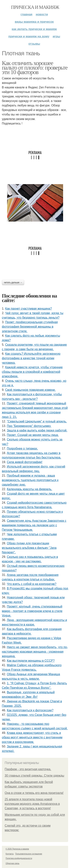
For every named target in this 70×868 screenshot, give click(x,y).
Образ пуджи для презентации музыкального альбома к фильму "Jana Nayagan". (29, 548)
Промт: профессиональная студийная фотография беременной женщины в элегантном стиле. (30, 327)
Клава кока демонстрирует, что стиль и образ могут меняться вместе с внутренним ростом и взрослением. (32, 737)
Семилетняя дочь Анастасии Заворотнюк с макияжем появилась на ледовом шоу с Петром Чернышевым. (34, 525)
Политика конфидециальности (19, 858)
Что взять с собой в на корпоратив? (32, 584)
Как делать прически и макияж (34, 29)
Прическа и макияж (35, 7)
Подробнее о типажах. (22, 448)
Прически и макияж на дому (29, 36)
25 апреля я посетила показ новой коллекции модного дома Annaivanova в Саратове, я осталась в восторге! (32, 804)
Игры (56, 36)
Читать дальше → (13, 282)
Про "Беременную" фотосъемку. (29, 426)
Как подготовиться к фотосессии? (30, 710)
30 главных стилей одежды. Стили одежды (34, 776)
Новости (42, 14)
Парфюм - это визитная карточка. (28, 769)
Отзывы (34, 44)
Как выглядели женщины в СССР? (31, 661)
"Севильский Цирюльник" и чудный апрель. (37, 421)
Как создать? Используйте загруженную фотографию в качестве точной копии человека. (31, 358)
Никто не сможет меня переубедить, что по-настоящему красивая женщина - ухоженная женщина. (35, 652)
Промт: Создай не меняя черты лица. (33, 435)
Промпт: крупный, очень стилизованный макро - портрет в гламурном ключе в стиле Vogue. (32, 611)
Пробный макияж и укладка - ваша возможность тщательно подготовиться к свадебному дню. (30, 480)
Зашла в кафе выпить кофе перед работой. (37, 430)
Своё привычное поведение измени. (30, 390)
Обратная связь (13, 863)
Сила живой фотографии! (25, 462)
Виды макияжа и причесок (34, 22)
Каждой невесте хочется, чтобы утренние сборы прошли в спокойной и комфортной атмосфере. (32, 372)
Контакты (10, 854)
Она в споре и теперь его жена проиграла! (34, 793)
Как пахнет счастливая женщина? (29, 309)
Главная (26, 14)
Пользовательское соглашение (29, 854)
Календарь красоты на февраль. (30, 489)
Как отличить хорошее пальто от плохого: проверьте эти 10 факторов (35, 68)
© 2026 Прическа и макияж (17, 849)
